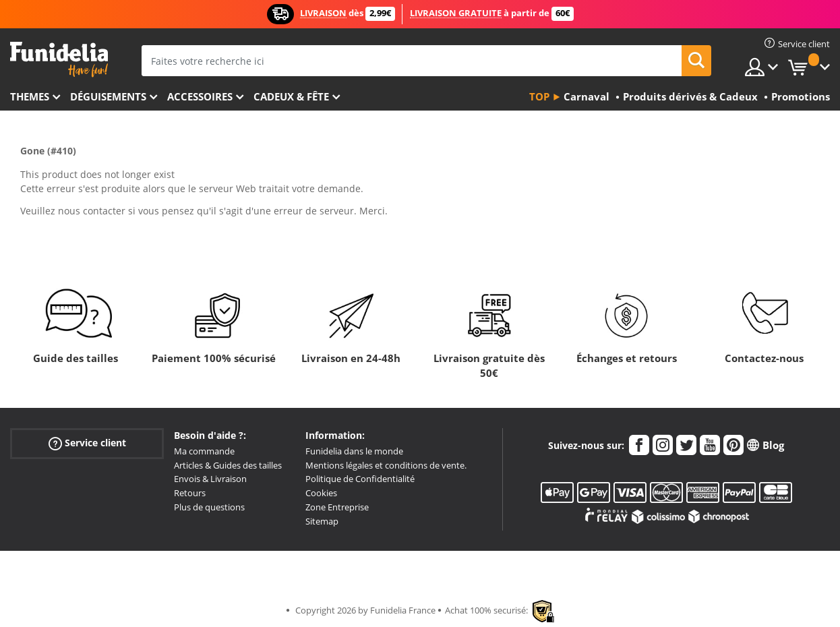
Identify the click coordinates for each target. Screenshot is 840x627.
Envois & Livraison (210, 479)
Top (539, 96)
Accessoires (200, 96)
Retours (190, 493)
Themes (30, 96)
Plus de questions (209, 507)
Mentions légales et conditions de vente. (386, 465)
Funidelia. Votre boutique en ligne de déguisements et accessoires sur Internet (59, 60)
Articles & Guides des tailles (228, 465)
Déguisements (108, 96)
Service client (87, 443)
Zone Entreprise (337, 507)
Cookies (321, 493)
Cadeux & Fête (291, 96)
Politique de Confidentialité (360, 479)
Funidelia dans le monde (354, 451)
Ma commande (204, 451)
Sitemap (322, 521)
